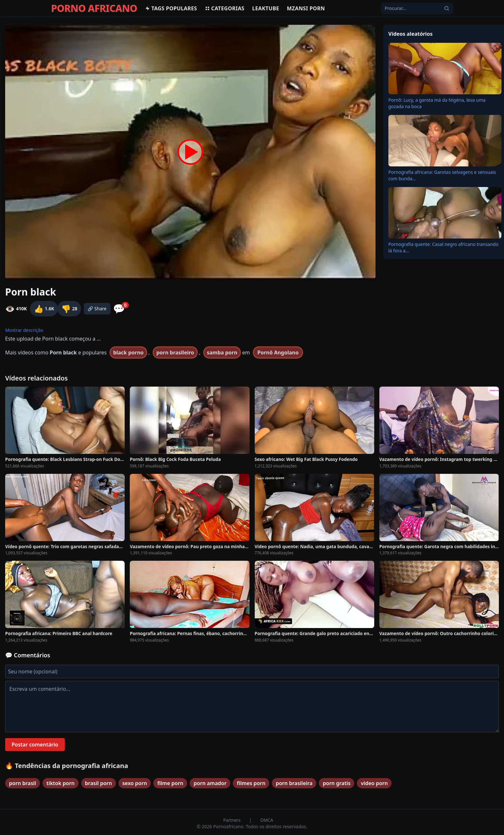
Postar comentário (35, 745)
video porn (374, 783)
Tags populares (171, 8)
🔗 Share (97, 309)
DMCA (267, 820)
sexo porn (135, 783)
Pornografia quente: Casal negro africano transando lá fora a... (443, 247)
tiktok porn (60, 783)
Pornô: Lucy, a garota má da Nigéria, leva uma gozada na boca (437, 103)
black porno (128, 352)
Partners (232, 820)
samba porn (222, 352)
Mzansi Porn (306, 8)
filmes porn (251, 783)
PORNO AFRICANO (94, 8)
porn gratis (337, 783)
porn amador (210, 783)
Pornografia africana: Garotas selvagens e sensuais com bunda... (442, 175)
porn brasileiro (175, 352)
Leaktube (266, 8)
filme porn (170, 783)
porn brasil (23, 783)
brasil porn (99, 783)
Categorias (225, 8)
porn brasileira (294, 783)
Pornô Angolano (278, 352)
